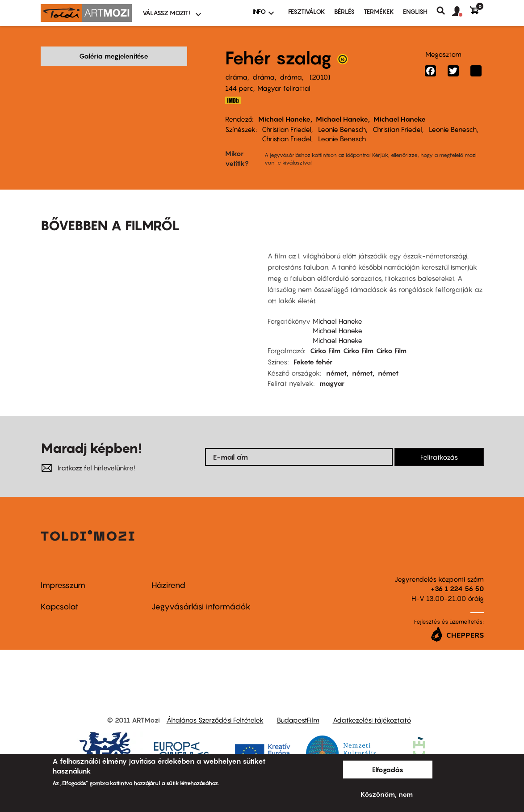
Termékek (379, 11)
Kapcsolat (60, 593)
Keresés (444, 11)
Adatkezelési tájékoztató (372, 706)
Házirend (168, 571)
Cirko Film (325, 337)
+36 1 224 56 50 (457, 575)
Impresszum (63, 571)
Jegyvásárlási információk (201, 593)
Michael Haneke (284, 119)
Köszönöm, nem (387, 794)
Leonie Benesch (342, 129)
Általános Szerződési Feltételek (215, 706)
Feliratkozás (439, 443)
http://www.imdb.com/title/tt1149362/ (233, 100)
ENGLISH (415, 11)
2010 (320, 77)
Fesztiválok (307, 11)
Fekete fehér (313, 348)
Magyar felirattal (284, 88)
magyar (332, 369)
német (336, 359)
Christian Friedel (287, 129)
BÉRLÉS (344, 11)
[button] (461, 12)
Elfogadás (388, 770)
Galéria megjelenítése (114, 56)
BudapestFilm (298, 706)
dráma (236, 77)
